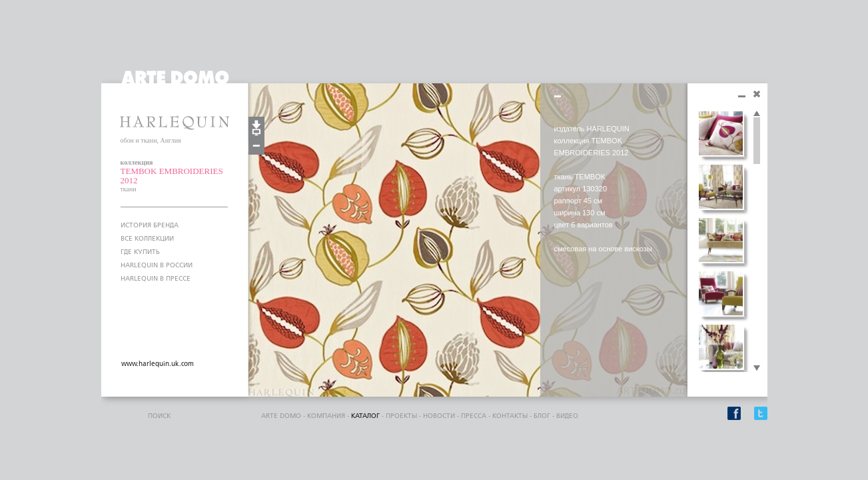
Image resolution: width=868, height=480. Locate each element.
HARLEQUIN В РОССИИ (157, 265)
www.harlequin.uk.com (158, 364)
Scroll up (757, 114)
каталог (365, 416)
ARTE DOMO (281, 416)
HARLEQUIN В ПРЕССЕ (156, 279)
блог (542, 416)
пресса (474, 416)
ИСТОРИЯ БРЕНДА (150, 225)
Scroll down (757, 369)
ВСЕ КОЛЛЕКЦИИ (147, 239)
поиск (159, 416)
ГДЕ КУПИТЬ (140, 252)
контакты (510, 416)
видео (567, 416)
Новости (439, 416)
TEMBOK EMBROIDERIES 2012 (172, 176)
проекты (401, 416)
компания (326, 416)
